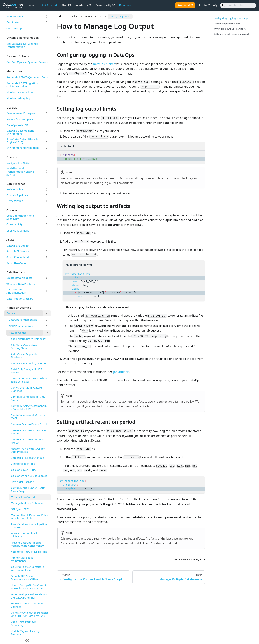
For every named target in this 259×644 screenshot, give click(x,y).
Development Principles (21, 113)
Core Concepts (15, 28)
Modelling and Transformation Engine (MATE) (20, 172)
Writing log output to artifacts (113, 183)
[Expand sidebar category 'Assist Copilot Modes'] (47, 257)
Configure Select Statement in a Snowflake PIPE (29, 408)
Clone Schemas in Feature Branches (26, 389)
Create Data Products (19, 278)
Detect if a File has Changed (27, 458)
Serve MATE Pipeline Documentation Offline (25, 578)
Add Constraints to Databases (29, 339)
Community (105, 5)
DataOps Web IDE (17, 125)
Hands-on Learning (19, 308)
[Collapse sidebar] (27, 640)
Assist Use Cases (16, 263)
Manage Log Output (23, 497)
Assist (10, 239)
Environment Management (23, 148)
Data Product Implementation (16, 291)
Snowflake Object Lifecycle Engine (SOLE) (22, 141)
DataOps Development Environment (20, 132)
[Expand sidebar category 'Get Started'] (47, 22)
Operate (12, 157)
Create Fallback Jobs (23, 464)
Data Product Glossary (20, 299)
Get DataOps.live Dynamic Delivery (27, 62)
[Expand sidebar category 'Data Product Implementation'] (47, 291)
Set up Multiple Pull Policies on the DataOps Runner (29, 596)
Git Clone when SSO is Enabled (29, 476)
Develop (12, 107)
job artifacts (121, 372)
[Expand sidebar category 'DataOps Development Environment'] (47, 132)
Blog (66, 5)
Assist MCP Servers (18, 251)
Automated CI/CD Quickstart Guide (28, 77)
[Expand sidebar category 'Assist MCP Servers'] (47, 251)
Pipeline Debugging (18, 98)
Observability (14, 224)
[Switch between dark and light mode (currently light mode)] (215, 5)
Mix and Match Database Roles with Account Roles (29, 517)
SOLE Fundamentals (21, 326)
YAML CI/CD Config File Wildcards (25, 535)
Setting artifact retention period (231, 34)
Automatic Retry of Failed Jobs (29, 552)
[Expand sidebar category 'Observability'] (47, 224)
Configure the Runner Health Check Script (28, 489)
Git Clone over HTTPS (23, 470)
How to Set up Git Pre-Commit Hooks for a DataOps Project (29, 587)
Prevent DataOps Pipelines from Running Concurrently (27, 544)
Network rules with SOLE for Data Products (28, 450)
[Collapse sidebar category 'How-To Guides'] (47, 333)
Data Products (16, 272)
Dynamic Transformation (23, 38)
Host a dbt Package (22, 482)
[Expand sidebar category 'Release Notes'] (47, 17)
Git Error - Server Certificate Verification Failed (27, 568)
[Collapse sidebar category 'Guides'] (47, 313)
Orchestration (15, 201)
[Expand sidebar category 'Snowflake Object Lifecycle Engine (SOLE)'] (47, 141)
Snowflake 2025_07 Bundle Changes (27, 605)
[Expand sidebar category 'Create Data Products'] (47, 278)
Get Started (49, 5)
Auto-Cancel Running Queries (29, 363)
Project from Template (20, 119)
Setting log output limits (227, 24)
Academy (83, 5)
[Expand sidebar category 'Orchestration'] (47, 201)
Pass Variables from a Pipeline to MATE (29, 526)
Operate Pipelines (17, 195)
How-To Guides (18, 333)
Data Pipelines (16, 184)
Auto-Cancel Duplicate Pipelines (24, 356)
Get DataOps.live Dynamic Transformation (22, 45)
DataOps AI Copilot (18, 246)
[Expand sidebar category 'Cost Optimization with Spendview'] (47, 217)
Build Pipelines (15, 189)
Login (205, 5)
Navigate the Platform (20, 163)
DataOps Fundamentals (23, 320)
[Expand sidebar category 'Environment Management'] (47, 148)
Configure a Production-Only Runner (28, 398)
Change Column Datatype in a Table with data (29, 380)
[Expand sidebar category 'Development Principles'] (47, 113)
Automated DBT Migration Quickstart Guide (22, 85)
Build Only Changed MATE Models (26, 371)
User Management (18, 231)
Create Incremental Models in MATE (29, 417)
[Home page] (60, 16)
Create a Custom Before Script (29, 424)
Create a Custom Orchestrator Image (29, 432)
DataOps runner (104, 64)
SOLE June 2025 (20, 509)
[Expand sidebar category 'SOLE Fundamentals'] (47, 326)
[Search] (238, 5)
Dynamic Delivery (18, 56)
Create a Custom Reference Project (27, 441)
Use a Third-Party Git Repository (23, 623)
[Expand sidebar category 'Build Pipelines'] (47, 190)
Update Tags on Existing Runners (25, 633)
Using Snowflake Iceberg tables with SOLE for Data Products (30, 614)
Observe (12, 210)
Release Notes (15, 16)
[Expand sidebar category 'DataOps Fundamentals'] (47, 320)
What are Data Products (21, 284)
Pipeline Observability (20, 92)
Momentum (14, 71)
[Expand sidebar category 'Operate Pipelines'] (47, 195)
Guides (11, 313)
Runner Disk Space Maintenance (22, 559)
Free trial (185, 5)
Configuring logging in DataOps (231, 18)
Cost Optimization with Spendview (20, 217)
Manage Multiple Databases (28, 503)
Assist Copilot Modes (19, 257)
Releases (125, 5)
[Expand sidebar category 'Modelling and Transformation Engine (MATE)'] (47, 172)
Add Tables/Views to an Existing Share (25, 347)
